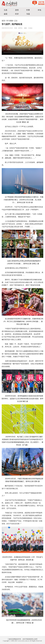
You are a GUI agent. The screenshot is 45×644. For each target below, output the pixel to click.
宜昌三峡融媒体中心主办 (11, 4)
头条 (6, 10)
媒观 (6, 14)
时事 (28, 10)
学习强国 (10, 21)
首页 (3, 21)
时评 (17, 14)
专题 (28, 14)
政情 (17, 10)
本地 (39, 10)
